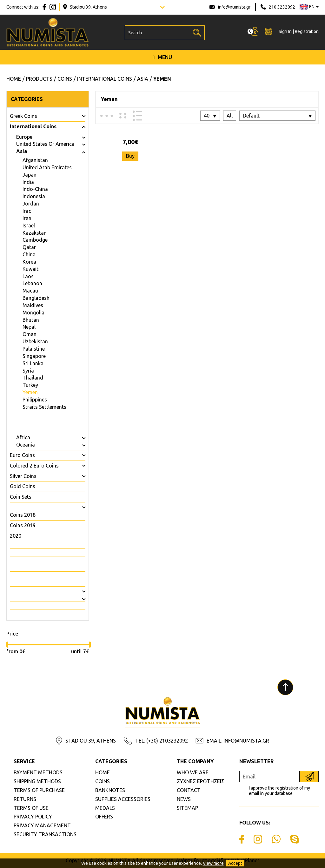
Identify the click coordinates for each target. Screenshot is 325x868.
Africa (23, 437)
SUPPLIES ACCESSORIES (123, 799)
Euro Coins (22, 455)
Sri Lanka (33, 363)
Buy (130, 156)
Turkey (30, 385)
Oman (30, 334)
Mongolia (33, 313)
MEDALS (105, 808)
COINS (103, 781)
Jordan (31, 204)
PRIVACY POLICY (33, 817)
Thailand (33, 378)
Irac (27, 211)
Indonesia (34, 196)
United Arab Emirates (47, 167)
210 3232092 (282, 7)
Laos (28, 276)
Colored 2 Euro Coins (34, 466)
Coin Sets (21, 497)
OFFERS (104, 817)
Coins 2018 (23, 515)
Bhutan (31, 320)
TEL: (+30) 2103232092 (162, 741)
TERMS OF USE (31, 808)
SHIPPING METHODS (37, 781)
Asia (22, 151)
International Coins (33, 126)
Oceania (26, 445)
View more (213, 863)
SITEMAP (187, 808)
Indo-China (35, 189)
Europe (24, 137)
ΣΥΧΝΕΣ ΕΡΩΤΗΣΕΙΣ (201, 781)
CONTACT (189, 790)
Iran (27, 218)
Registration (307, 32)
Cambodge (35, 240)
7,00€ (130, 142)
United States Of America (45, 144)
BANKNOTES (110, 790)
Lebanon (32, 283)
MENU (163, 58)
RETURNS (25, 799)
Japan (30, 175)
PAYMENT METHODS (38, 772)
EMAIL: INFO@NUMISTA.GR (238, 741)
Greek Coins (23, 116)
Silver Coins (23, 476)
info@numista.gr (234, 7)
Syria (28, 371)
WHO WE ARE (193, 772)
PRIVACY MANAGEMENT (42, 825)
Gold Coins (23, 486)
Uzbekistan (35, 341)
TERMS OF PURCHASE (39, 790)
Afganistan (35, 160)
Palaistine (34, 349)
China (29, 254)
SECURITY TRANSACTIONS (45, 834)
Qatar (29, 247)
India (28, 182)
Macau (30, 291)
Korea (29, 262)
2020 (16, 536)
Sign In (285, 32)
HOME (103, 772)
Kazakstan (35, 233)
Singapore (34, 356)
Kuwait (30, 269)
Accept (235, 863)
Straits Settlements (44, 407)
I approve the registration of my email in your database (279, 791)
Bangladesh (36, 298)
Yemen (30, 392)
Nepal (29, 327)
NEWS (184, 799)
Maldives (33, 305)
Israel (29, 225)
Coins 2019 (23, 525)
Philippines (35, 400)
